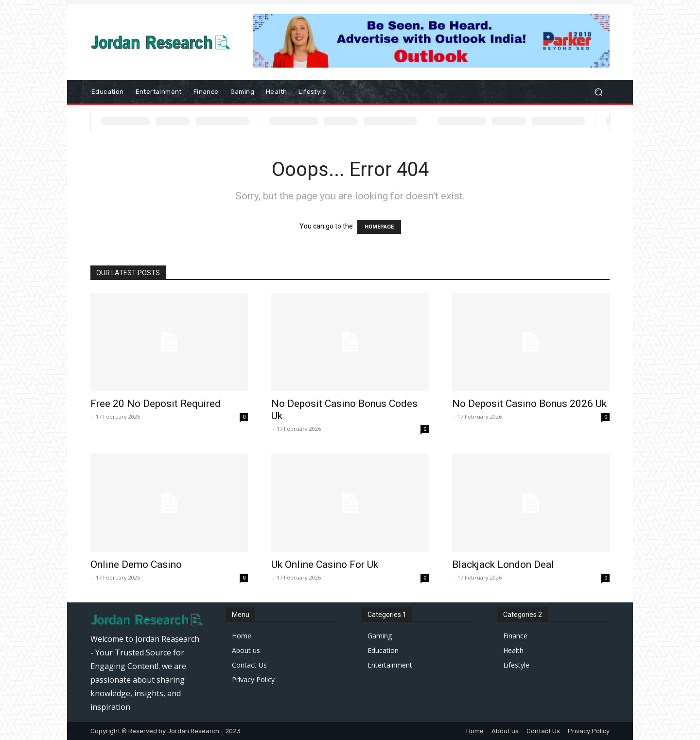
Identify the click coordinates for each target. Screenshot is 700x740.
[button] (598, 92)
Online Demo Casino (136, 564)
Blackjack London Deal (503, 564)
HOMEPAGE (379, 227)
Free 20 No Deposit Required (156, 404)
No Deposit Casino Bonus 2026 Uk (529, 404)
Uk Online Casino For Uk (325, 564)
